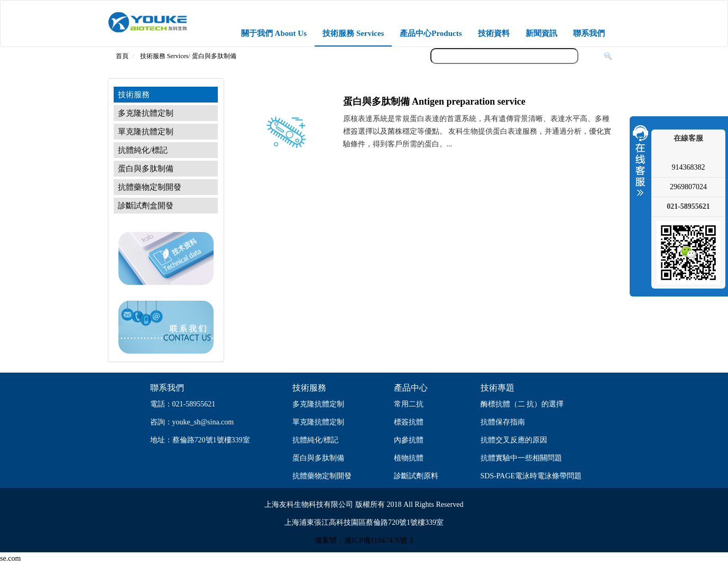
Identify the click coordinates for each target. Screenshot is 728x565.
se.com (10, 558)
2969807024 (688, 187)
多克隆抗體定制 (146, 113)
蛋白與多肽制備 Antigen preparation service (434, 101)
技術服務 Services (353, 33)
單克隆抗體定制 (146, 132)
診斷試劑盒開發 (146, 206)
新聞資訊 (541, 33)
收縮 (639, 160)
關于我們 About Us (274, 33)
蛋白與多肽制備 (214, 56)
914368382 (689, 167)
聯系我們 (589, 33)
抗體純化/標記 (143, 150)
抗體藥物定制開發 (150, 187)
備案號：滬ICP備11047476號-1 (364, 540)
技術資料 (494, 33)
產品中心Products (431, 33)
